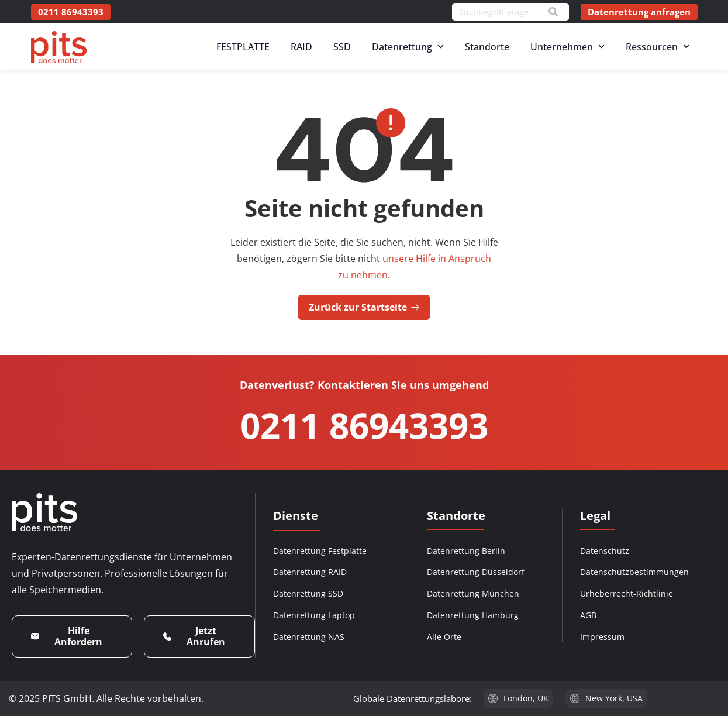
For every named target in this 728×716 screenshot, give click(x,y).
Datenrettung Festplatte (320, 551)
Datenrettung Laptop (314, 615)
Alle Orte (444, 637)
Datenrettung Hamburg (473, 615)
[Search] (553, 12)
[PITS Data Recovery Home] (59, 47)
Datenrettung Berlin (466, 551)
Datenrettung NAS (309, 637)
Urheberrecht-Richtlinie (627, 593)
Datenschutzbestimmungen (634, 572)
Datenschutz (605, 551)
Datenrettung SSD (308, 593)
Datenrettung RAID (310, 572)
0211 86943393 (364, 425)
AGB (588, 615)
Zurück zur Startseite (364, 307)
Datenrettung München (473, 593)
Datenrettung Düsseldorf (476, 572)
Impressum (602, 637)
